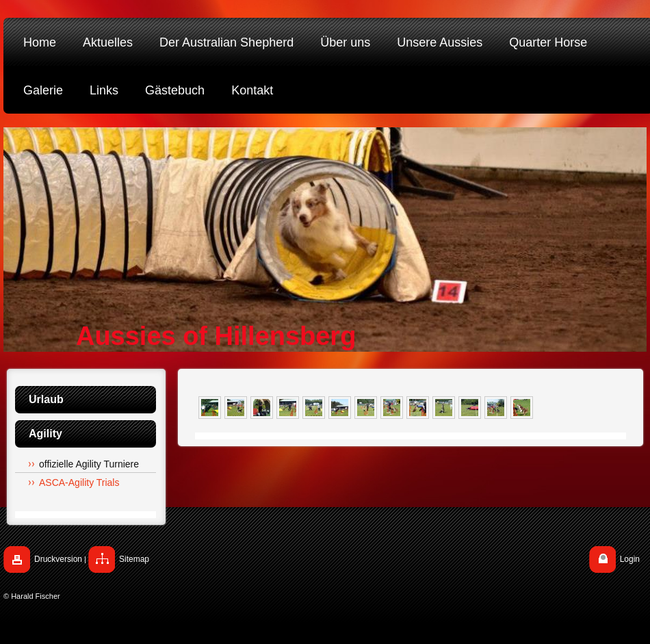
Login (630, 559)
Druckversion (58, 559)
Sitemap (134, 559)
